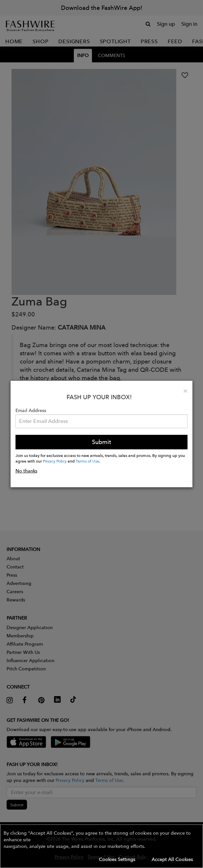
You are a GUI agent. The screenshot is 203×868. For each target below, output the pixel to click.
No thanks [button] (26, 471)
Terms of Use (87, 461)
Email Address (31, 410)
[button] (101, 846)
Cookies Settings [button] (117, 859)
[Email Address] (101, 421)
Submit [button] (101, 442)
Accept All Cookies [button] (172, 859)
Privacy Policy (55, 461)
